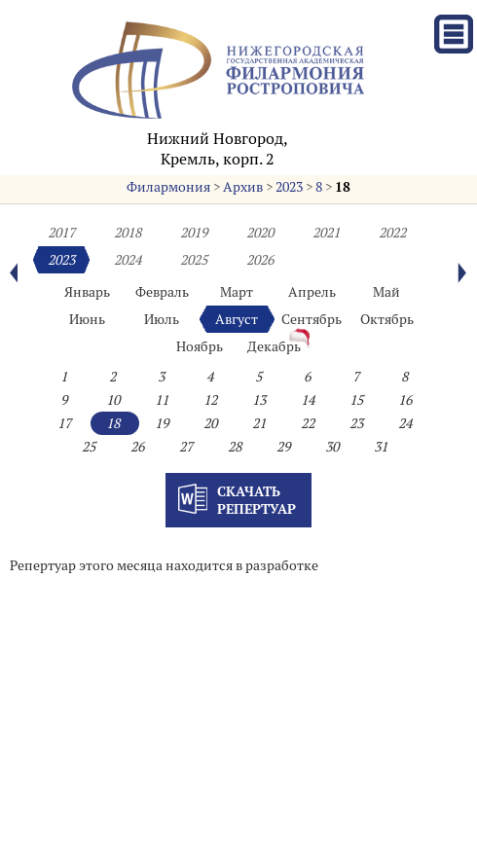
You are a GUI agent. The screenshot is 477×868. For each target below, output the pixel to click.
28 (235, 447)
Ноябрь (200, 346)
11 (162, 400)
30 (332, 447)
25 (89, 447)
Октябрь (387, 319)
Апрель (312, 292)
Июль (162, 319)
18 (343, 187)
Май (386, 292)
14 (308, 400)
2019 (194, 233)
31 (381, 447)
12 (210, 400)
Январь (87, 292)
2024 (128, 260)
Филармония (168, 187)
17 (64, 423)
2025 (194, 260)
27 (186, 447)
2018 (128, 233)
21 (259, 423)
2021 (326, 233)
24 (405, 423)
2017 (61, 233)
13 (259, 400)
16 (405, 400)
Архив (243, 187)
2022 (392, 233)
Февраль (162, 292)
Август (237, 319)
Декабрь (274, 346)
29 (283, 447)
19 (162, 423)
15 (356, 400)
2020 (260, 233)
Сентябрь (312, 319)
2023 (289, 187)
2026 (260, 260)
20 (210, 423)
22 (308, 423)
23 (356, 423)
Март (237, 292)
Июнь (87, 319)
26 (137, 447)
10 (113, 400)
